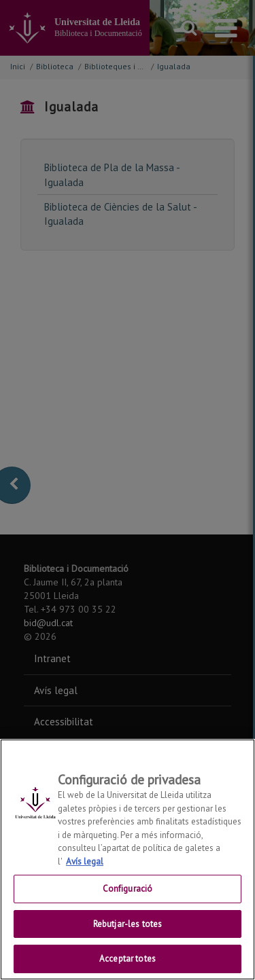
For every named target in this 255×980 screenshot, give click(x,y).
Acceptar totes (128, 959)
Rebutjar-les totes (128, 924)
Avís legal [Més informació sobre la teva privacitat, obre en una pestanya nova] (85, 861)
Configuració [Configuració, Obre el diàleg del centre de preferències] (128, 889)
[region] (128, 859)
